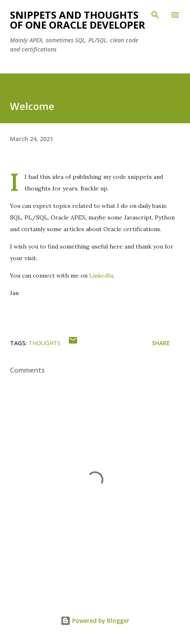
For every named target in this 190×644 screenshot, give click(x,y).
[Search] (155, 15)
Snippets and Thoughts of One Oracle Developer (78, 20)
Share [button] (161, 343)
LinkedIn (101, 276)
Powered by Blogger (95, 621)
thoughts (45, 343)
